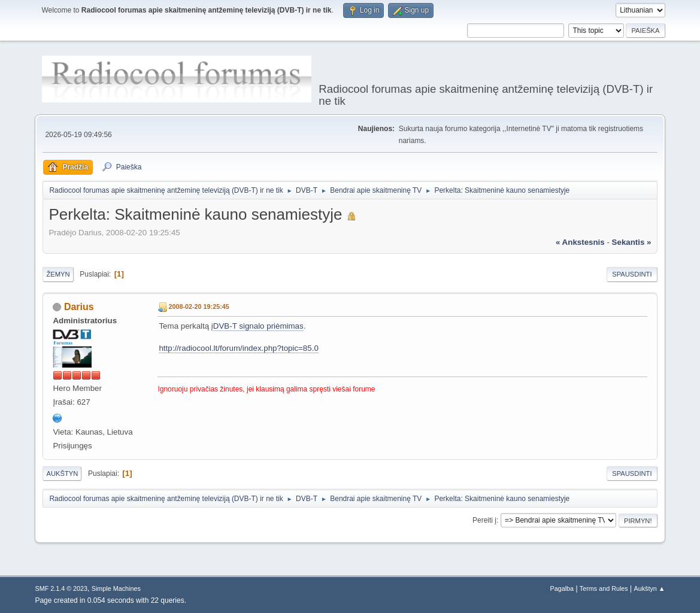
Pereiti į (484, 520)
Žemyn (58, 274)
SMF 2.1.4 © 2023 (61, 588)
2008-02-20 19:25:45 (199, 306)
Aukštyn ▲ (650, 588)
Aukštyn (62, 474)
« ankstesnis (580, 242)
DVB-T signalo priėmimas (258, 326)
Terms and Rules (604, 588)
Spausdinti (632, 274)
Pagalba (562, 588)
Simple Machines (116, 588)
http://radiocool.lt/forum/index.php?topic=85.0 (238, 348)
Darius (79, 307)
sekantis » (632, 242)
